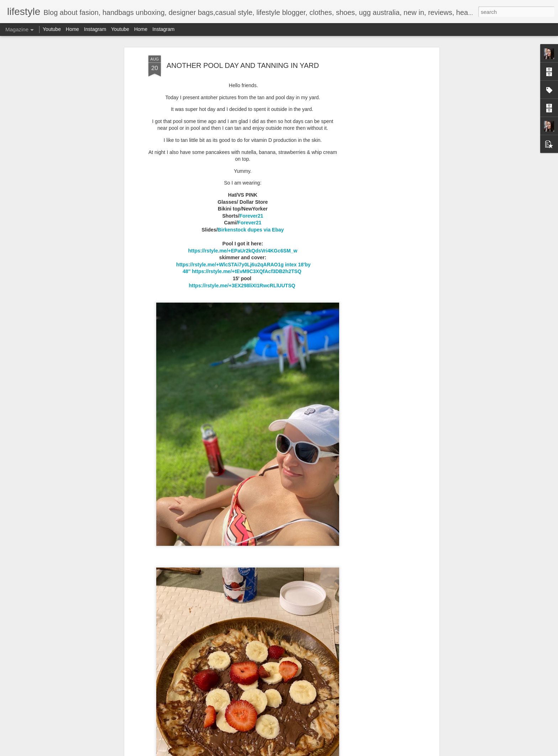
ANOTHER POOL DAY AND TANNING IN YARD (243, 65)
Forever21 (251, 216)
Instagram (95, 29)
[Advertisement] (376, 167)
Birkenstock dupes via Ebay (251, 230)
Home (72, 29)
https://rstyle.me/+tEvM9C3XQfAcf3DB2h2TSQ (247, 271)
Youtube (52, 29)
